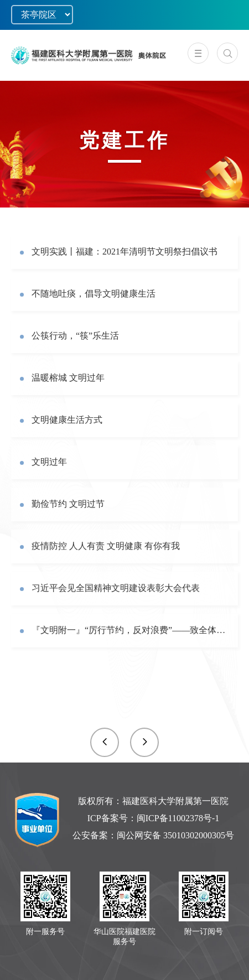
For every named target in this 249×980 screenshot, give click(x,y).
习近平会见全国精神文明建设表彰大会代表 (116, 588)
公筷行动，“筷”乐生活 (75, 336)
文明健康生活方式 (67, 420)
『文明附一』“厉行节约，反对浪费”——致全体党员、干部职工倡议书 (131, 630)
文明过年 (49, 462)
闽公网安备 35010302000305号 (175, 835)
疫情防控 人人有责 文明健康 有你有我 (106, 546)
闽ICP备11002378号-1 (178, 818)
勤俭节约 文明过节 (68, 504)
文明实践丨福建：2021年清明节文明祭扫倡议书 (124, 252)
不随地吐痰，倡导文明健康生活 (94, 294)
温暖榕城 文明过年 (68, 378)
